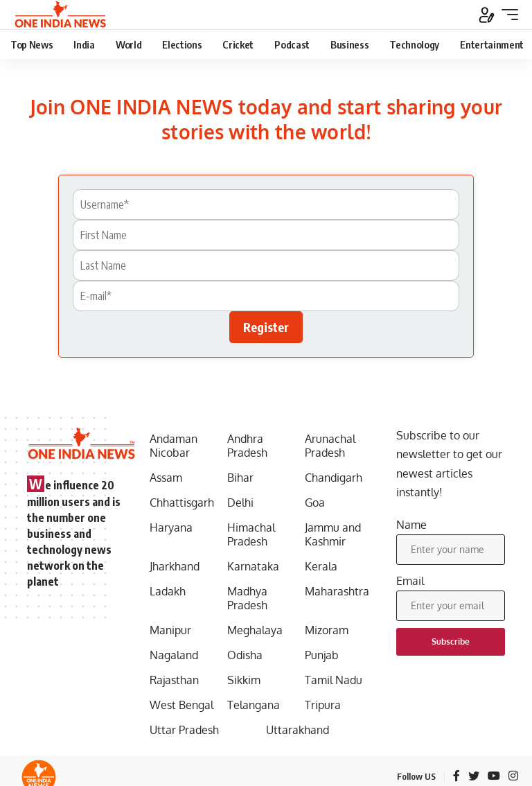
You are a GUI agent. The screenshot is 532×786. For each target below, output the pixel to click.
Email (410, 581)
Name (411, 525)
